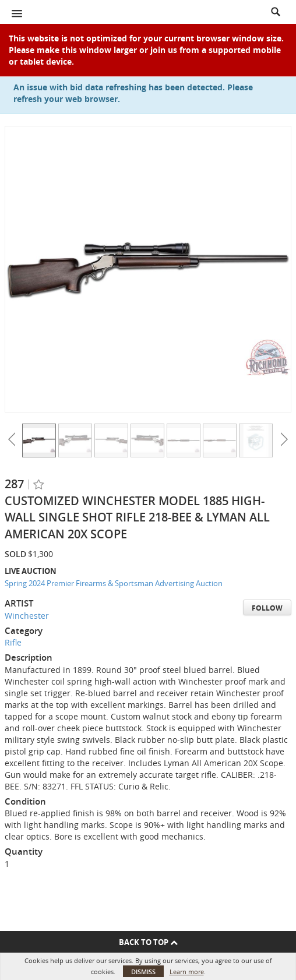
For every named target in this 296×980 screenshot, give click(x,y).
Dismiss (143, 972)
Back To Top (148, 942)
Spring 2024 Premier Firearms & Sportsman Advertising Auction (114, 583)
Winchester (27, 616)
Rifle (13, 642)
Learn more (187, 972)
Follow (267, 608)
